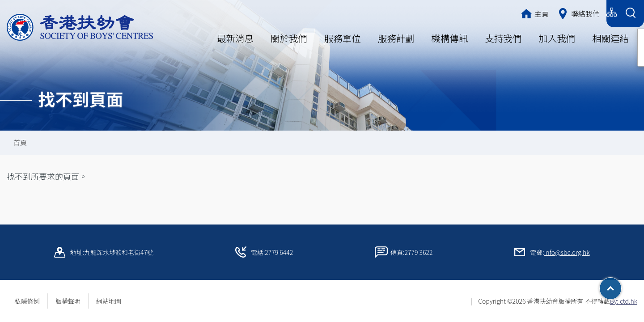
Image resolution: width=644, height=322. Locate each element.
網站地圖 (112, 301)
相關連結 (610, 38)
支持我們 (503, 38)
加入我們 (557, 38)
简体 (559, 12)
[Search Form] (630, 14)
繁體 (533, 12)
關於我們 (289, 38)
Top (621, 285)
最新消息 (235, 38)
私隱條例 (27, 301)
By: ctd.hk (624, 301)
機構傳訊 (450, 38)
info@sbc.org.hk (567, 252)
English (589, 12)
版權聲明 (68, 301)
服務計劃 (396, 38)
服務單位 (343, 38)
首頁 (20, 142)
